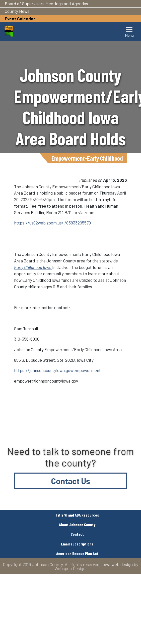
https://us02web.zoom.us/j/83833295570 (52, 223)
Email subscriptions (77, 544)
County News (17, 11)
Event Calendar (20, 19)
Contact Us (71, 481)
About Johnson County (77, 524)
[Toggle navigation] (129, 31)
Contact (77, 534)
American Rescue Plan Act (77, 553)
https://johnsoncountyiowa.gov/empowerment (57, 370)
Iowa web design (117, 564)
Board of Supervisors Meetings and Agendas (46, 4)
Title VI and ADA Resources (77, 515)
